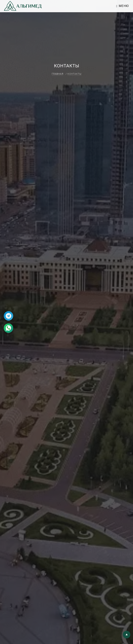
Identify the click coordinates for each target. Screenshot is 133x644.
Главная (58, 74)
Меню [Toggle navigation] (123, 6)
